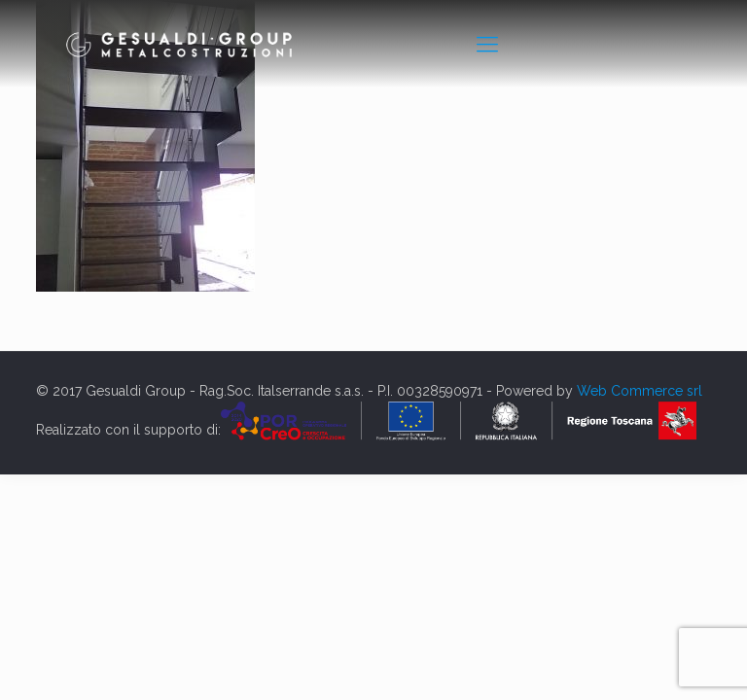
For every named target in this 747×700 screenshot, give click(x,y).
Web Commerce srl (640, 391)
